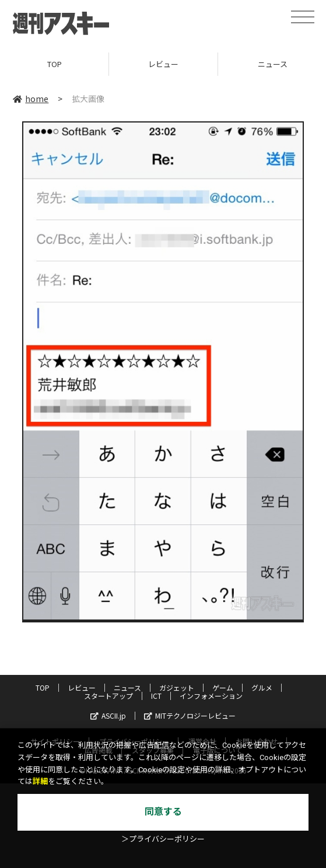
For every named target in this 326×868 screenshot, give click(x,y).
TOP (55, 64)
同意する (163, 812)
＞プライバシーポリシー (163, 839)
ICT (156, 696)
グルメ (262, 687)
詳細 (40, 781)
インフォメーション (211, 696)
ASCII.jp (108, 715)
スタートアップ (108, 696)
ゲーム (223, 687)
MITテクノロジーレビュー (190, 715)
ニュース (127, 687)
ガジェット (177, 687)
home (31, 99)
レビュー (163, 64)
